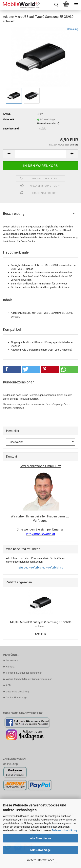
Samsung (73, 29)
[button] (9, 154)
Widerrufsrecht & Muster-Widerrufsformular (29, 679)
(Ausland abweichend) (48, 123)
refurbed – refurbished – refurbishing (40, 568)
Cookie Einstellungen (17, 698)
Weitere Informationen (41, 860)
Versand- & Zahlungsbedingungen (24, 673)
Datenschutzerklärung (64, 830)
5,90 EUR (41, 634)
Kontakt (10, 667)
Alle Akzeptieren (40, 838)
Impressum (12, 660)
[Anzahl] (40, 154)
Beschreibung (14, 213)
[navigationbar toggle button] (76, 5)
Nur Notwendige (40, 850)
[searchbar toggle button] (56, 5)
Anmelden (18, 408)
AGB (8, 685)
